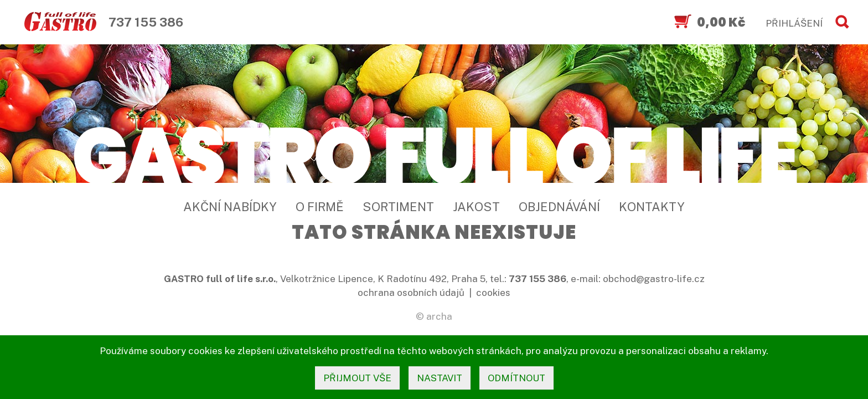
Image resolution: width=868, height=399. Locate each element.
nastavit (440, 378)
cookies (493, 293)
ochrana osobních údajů (411, 293)
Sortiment (398, 207)
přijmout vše (357, 378)
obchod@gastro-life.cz (654, 279)
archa (439, 316)
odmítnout (516, 378)
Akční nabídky (230, 207)
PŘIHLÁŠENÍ (794, 23)
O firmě (320, 207)
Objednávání (559, 207)
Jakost (476, 207)
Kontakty (652, 207)
